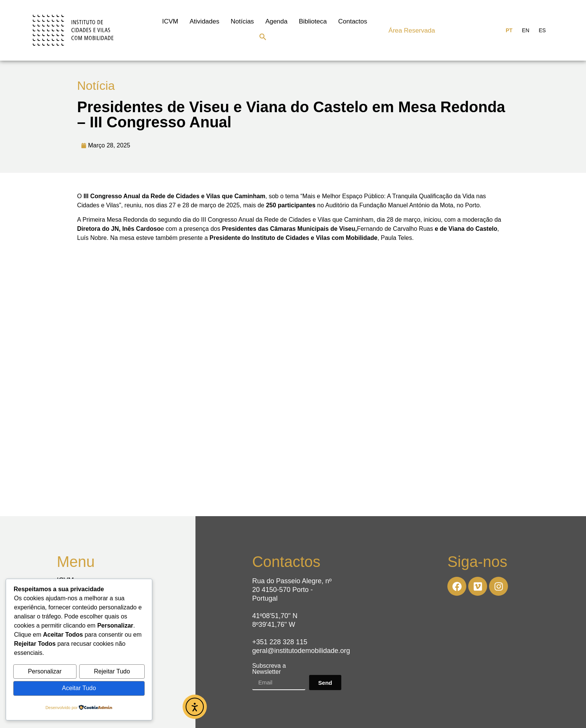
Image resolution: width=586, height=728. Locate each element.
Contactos (353, 21)
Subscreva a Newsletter (269, 669)
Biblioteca (313, 21)
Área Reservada (412, 31)
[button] (263, 37)
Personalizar (45, 672)
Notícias (242, 21)
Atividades (205, 21)
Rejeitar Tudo (112, 672)
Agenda (276, 21)
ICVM (170, 21)
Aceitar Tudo (79, 688)
